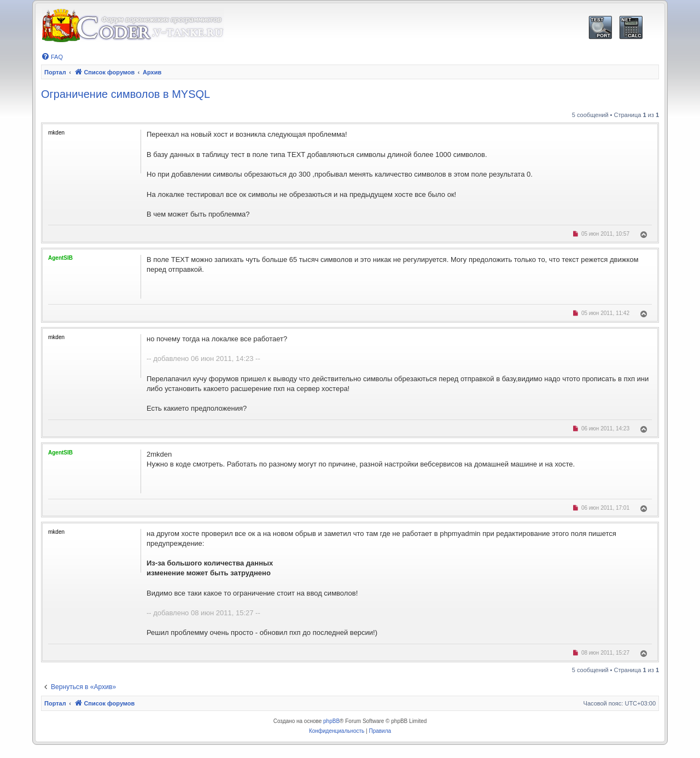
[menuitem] (52, 57)
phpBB (331, 721)
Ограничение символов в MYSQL (126, 94)
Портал (55, 72)
